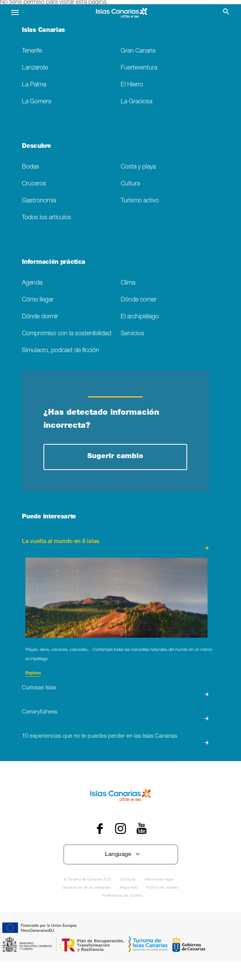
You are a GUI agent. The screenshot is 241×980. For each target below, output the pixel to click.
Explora (33, 673)
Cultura (130, 184)
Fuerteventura (139, 68)
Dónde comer (139, 300)
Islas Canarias (43, 31)
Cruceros (34, 184)
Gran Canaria (138, 51)
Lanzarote (35, 68)
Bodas (31, 167)
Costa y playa (138, 167)
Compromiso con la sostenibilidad (66, 334)
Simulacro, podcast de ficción (61, 351)
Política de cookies (162, 888)
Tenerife (32, 51)
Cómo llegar (38, 300)
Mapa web (129, 888)
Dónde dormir (40, 317)
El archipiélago (140, 317)
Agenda (32, 283)
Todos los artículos (47, 218)
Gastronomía (39, 201)
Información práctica (54, 263)
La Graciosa (136, 102)
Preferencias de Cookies (122, 896)
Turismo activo (140, 201)
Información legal (159, 880)
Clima (128, 283)
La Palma (34, 85)
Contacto (128, 880)
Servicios (132, 334)
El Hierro (132, 85)
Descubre (36, 147)
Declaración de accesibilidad (87, 888)
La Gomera (37, 102)
